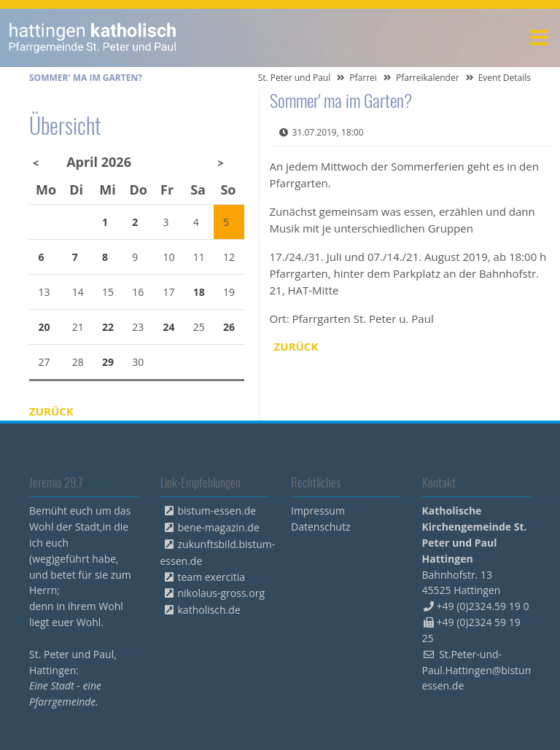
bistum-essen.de (217, 511)
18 (199, 292)
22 (108, 327)
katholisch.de (209, 610)
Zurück (296, 346)
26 (229, 327)
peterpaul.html (93, 38)
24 (169, 327)
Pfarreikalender (428, 78)
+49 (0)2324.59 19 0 (483, 606)
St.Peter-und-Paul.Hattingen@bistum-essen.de (480, 670)
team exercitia (212, 577)
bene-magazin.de (219, 527)
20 (44, 327)
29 (108, 362)
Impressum (318, 511)
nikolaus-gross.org (222, 593)
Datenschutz (320, 527)
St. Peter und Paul (295, 78)
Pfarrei (363, 78)
